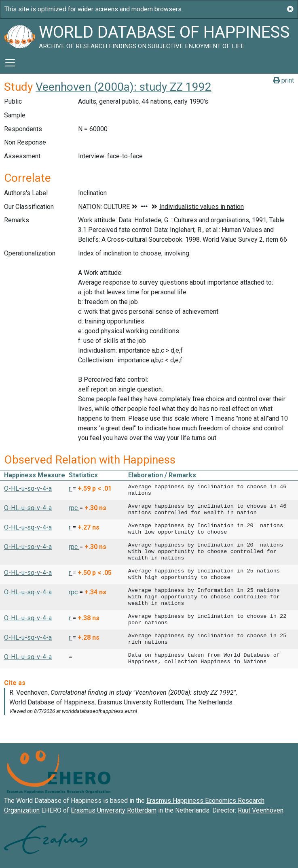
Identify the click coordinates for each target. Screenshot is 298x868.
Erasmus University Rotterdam (114, 810)
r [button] (71, 488)
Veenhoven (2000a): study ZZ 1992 (124, 87)
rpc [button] (74, 508)
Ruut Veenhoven (261, 810)
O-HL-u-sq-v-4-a (28, 488)
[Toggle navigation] (10, 63)
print (284, 80)
